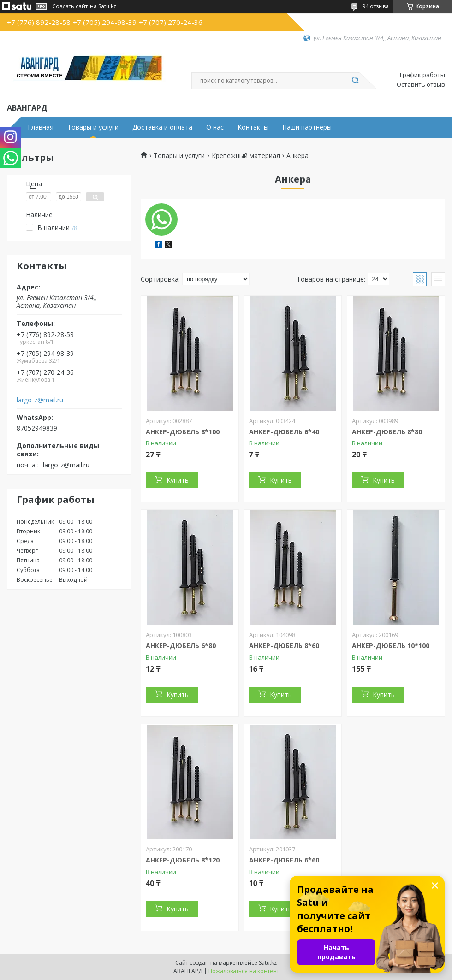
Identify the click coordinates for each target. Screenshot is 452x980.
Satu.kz (268, 963)
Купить (178, 480)
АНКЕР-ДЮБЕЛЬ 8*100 (183, 432)
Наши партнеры (307, 127)
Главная (41, 127)
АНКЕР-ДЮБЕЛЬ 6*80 (181, 646)
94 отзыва (375, 6)
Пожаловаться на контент (244, 971)
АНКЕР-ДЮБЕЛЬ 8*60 (284, 646)
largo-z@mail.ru (40, 400)
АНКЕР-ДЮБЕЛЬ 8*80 (387, 432)
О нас (215, 127)
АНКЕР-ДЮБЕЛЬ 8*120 (183, 860)
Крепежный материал (246, 156)
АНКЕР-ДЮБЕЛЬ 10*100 (391, 646)
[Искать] (355, 81)
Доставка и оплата (162, 127)
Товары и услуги (93, 127)
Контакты (253, 127)
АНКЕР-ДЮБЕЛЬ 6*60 (284, 860)
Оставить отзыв (421, 85)
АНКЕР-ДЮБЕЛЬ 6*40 (284, 432)
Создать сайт (70, 6)
